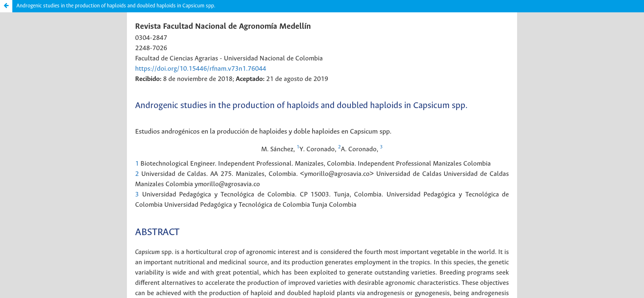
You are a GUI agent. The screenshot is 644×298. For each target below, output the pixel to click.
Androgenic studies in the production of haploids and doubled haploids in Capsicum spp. (116, 6)
